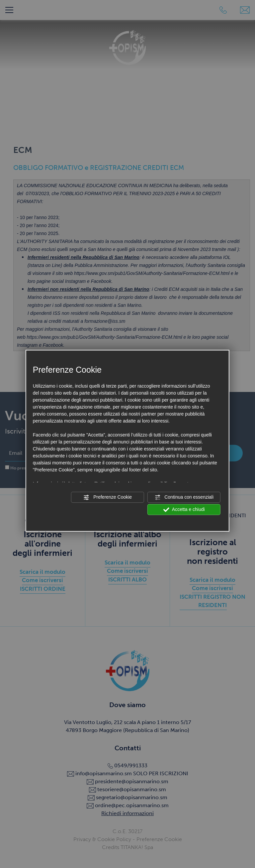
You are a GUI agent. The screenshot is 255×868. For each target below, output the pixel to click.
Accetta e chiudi (184, 510)
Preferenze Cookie (108, 497)
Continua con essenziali (184, 497)
